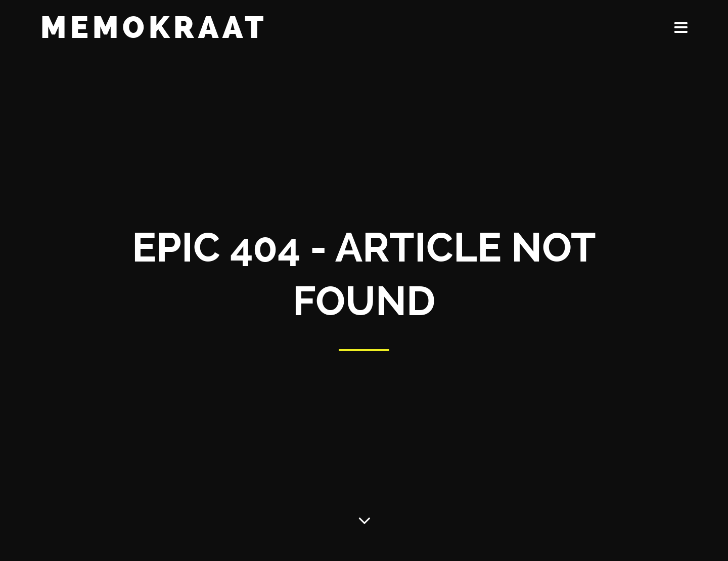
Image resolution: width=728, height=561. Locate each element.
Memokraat (154, 28)
